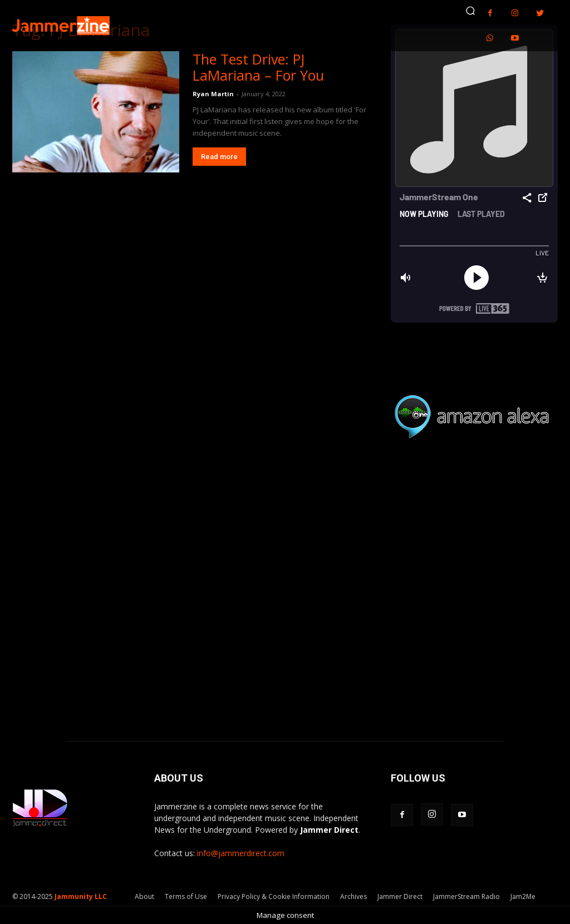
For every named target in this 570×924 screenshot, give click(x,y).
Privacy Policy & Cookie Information (274, 896)
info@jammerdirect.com (241, 853)
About (144, 896)
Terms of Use (186, 896)
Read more (219, 157)
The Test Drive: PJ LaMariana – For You (258, 67)
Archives (353, 896)
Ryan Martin (213, 94)
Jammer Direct (400, 896)
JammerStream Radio (466, 896)
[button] (470, 11)
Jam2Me (523, 896)
